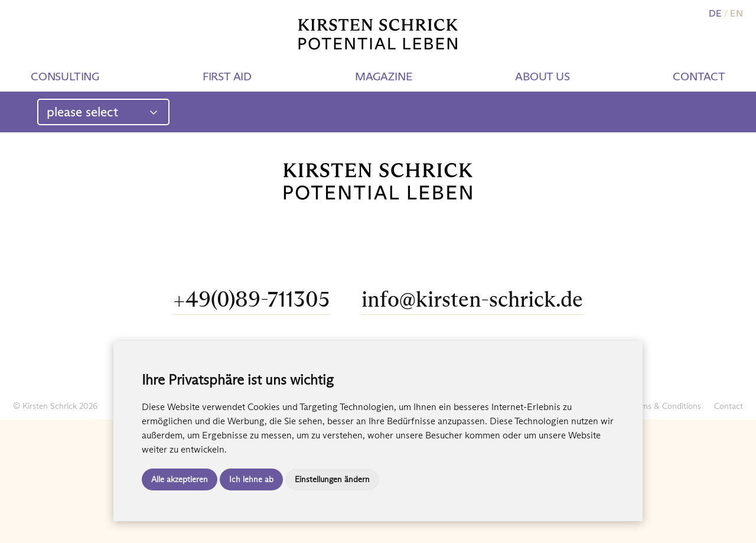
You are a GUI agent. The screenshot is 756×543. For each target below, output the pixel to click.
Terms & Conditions (666, 406)
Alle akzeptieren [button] (180, 479)
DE (715, 13)
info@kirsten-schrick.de (472, 299)
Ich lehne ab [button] (251, 479)
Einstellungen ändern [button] (332, 479)
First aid (227, 76)
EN (737, 13)
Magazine (383, 76)
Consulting (65, 76)
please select (102, 112)
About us (542, 76)
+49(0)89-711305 (251, 299)
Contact (699, 76)
